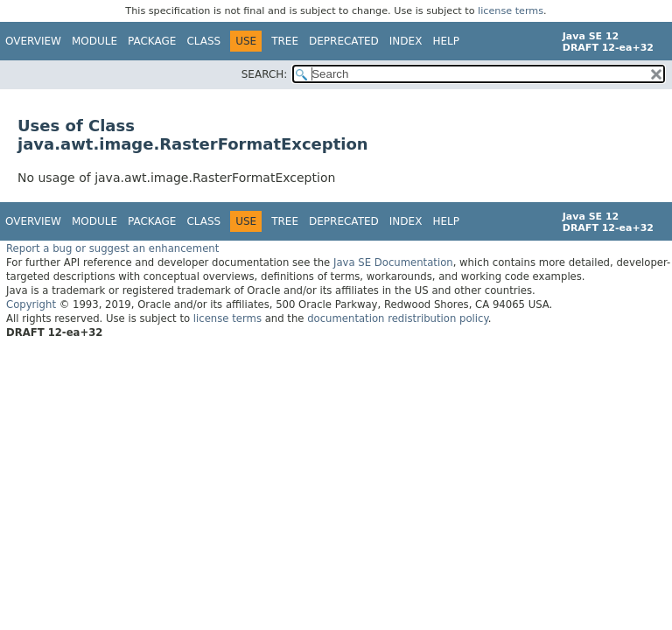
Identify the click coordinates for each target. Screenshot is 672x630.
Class (203, 41)
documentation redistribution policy (397, 318)
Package (152, 41)
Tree (285, 41)
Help (446, 41)
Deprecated (344, 41)
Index (406, 41)
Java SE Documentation (393, 262)
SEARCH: (265, 74)
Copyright (31, 304)
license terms (511, 11)
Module (94, 41)
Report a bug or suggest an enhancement (112, 248)
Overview (33, 41)
